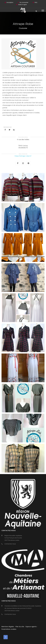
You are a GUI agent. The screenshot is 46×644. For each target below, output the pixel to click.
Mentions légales (8, 627)
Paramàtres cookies (9, 629)
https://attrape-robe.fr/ (23, 156)
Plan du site (20, 627)
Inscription (10, 2)
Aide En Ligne (23, 5)
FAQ (36, 2)
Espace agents (31, 627)
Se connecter (24, 2)
